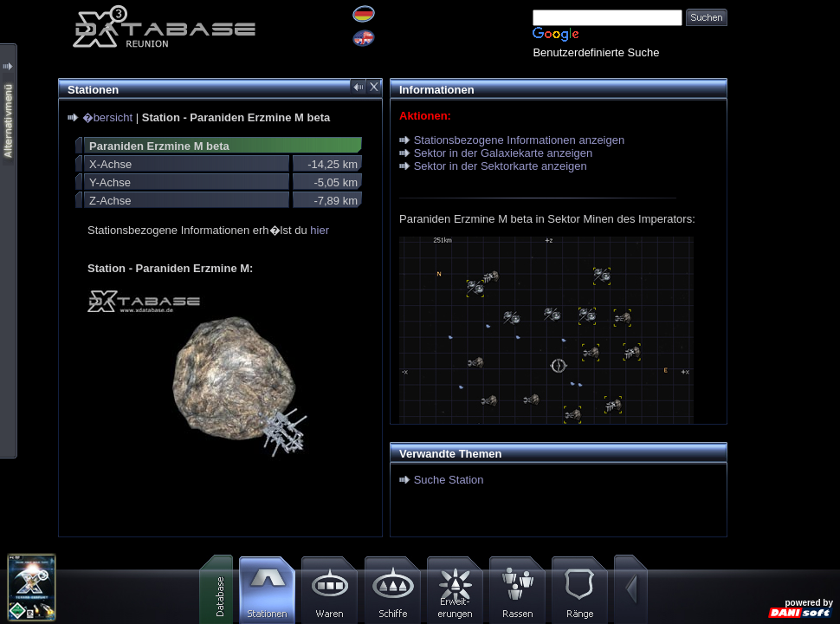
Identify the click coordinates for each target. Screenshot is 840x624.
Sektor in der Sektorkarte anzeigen (501, 166)
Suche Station (449, 480)
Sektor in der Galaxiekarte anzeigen (504, 153)
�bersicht (108, 117)
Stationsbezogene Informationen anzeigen (520, 140)
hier (320, 230)
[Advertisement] (784, 260)
